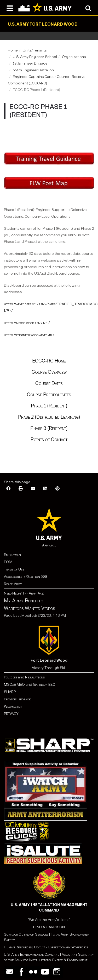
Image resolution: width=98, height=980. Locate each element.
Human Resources (18, 947)
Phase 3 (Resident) (49, 428)
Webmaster (13, 707)
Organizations (74, 57)
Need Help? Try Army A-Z (24, 593)
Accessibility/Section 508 (25, 577)
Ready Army (13, 584)
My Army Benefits (24, 601)
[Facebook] (8, 489)
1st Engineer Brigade (30, 63)
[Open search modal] (88, 8)
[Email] (33, 489)
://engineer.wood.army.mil (33, 335)
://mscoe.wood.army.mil (31, 323)
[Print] (21, 489)
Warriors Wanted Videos (30, 608)
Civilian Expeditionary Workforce (61, 947)
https (8, 323)
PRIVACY (11, 714)
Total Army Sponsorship (70, 934)
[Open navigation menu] (10, 8)
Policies (11, 677)
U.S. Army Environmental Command (32, 955)
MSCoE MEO (14, 685)
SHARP (10, 692)
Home (13, 50)
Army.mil (49, 545)
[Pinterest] (57, 489)
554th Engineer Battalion (33, 70)
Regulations (35, 677)
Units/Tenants (35, 50)
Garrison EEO (44, 685)
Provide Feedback (17, 699)
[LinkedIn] (45, 489)
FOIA (8, 562)
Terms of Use (14, 569)
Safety (9, 940)
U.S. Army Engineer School (35, 57)
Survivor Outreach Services (26, 934)
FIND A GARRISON (49, 927)
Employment (13, 555)
